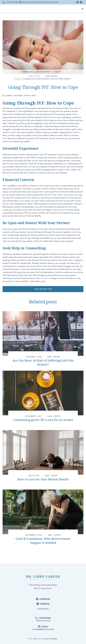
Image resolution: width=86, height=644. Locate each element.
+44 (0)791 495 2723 (12, 2)
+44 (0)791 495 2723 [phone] (43, 621)
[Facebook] (78, 2)
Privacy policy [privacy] (43, 609)
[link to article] (43, 333)
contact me (46, 278)
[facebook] (43, 599)
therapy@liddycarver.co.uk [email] (43, 629)
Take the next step (43, 289)
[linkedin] (43, 604)
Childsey (54, 639)
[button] (83, 9)
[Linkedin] (82, 2)
